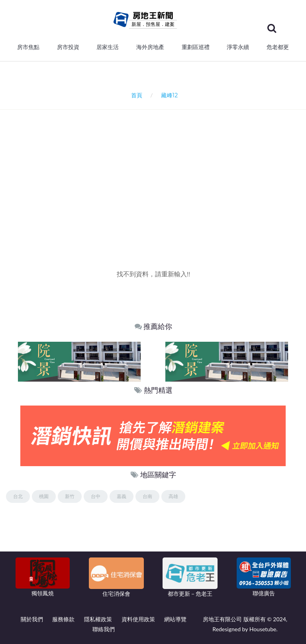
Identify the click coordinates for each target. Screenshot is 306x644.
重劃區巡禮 (196, 47)
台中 (96, 496)
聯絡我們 (104, 629)
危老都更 (278, 47)
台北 (18, 496)
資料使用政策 (138, 619)
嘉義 (122, 496)
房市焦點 (28, 47)
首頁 (135, 95)
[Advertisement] (156, 201)
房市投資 (68, 47)
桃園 (44, 496)
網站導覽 (175, 619)
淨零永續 (238, 47)
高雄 (173, 496)
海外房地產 (150, 47)
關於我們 (32, 619)
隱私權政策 (98, 619)
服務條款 (63, 619)
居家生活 (108, 47)
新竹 (70, 496)
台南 (147, 496)
